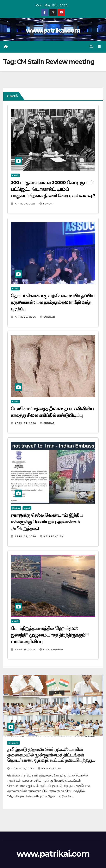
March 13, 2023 (23, 768)
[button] (91, 47)
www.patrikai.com (53, 30)
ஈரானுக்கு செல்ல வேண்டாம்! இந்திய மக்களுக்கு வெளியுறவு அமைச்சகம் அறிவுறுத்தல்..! (47, 522)
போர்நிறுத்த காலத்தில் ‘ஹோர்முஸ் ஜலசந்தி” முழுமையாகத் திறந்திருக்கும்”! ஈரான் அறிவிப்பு (50, 635)
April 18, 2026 (26, 650)
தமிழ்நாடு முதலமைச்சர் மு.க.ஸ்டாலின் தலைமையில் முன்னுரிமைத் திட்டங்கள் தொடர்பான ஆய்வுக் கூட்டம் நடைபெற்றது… (51, 755)
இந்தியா (16, 508)
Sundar (47, 204)
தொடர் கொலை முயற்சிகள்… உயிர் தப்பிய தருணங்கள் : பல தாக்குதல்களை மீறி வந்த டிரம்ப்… (53, 302)
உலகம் (15, 175)
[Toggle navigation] (99, 47)
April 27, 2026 (26, 204)
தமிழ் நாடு (13, 743)
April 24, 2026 (26, 423)
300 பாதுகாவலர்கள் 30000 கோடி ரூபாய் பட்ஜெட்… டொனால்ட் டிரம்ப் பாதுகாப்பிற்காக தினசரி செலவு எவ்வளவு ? (53, 189)
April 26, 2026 (26, 317)
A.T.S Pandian (52, 536)
